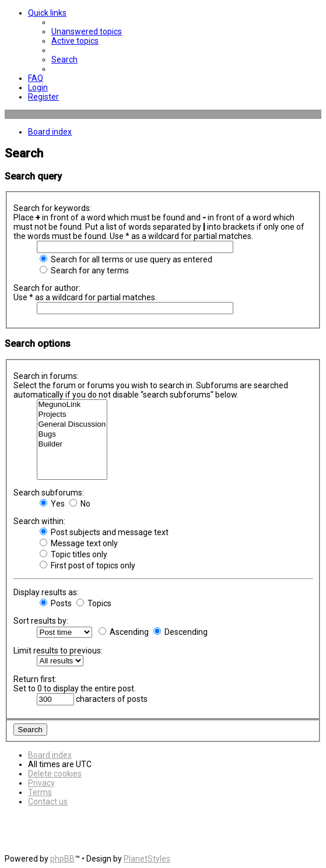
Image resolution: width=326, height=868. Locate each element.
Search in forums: (46, 376)
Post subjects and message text (104, 532)
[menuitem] (87, 31)
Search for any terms (84, 270)
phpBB (62, 859)
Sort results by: (41, 621)
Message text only (79, 543)
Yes (52, 504)
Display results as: (46, 592)
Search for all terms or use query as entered (126, 259)
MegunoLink (72, 405)
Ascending (124, 632)
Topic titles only (73, 554)
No (80, 504)
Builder (72, 444)
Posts (56, 603)
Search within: (39, 521)
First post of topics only (87, 565)
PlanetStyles (147, 859)
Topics (94, 603)
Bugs (72, 435)
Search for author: (47, 288)
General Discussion (72, 425)
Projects (72, 415)
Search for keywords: (52, 208)
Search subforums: (49, 493)
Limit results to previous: (58, 651)
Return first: (35, 679)
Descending (180, 632)
